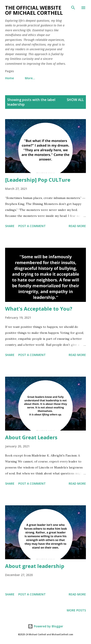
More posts (76, 610)
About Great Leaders (31, 437)
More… (30, 78)
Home (9, 78)
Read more (77, 226)
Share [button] (10, 226)
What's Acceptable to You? (39, 309)
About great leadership (35, 566)
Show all (75, 100)
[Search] (73, 8)
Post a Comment (32, 226)
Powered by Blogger (45, 626)
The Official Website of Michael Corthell (34, 10)
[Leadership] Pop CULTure (38, 180)
